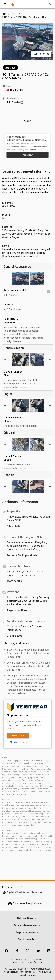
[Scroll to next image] (50, 278)
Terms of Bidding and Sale (22, 555)
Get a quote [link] (18, 736)
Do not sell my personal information (27, 962)
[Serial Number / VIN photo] (49, 292)
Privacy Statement (18, 960)
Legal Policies (36, 960)
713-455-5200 (15, 636)
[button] (27, 918)
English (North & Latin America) (24, 892)
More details (14, 581)
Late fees (34, 601)
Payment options (17, 610)
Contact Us (41, 903)
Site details (13, 526)
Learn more (18, 742)
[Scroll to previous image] (5, 278)
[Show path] (14, 14)
